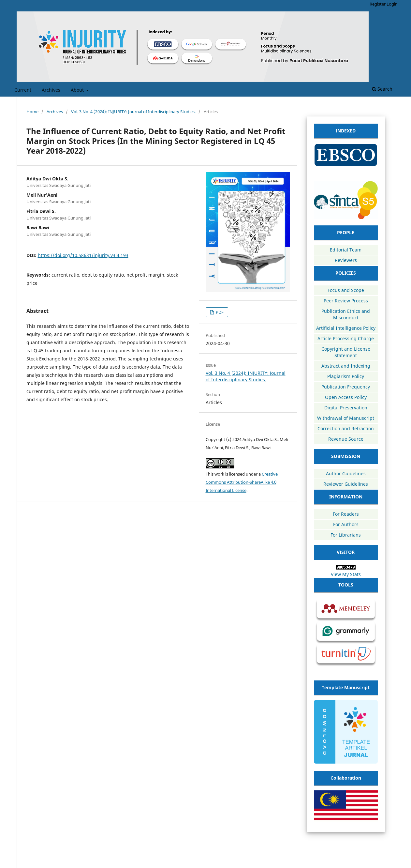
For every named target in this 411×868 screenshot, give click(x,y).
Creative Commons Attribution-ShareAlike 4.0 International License (242, 482)
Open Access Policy (346, 397)
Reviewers (346, 260)
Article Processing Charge (346, 338)
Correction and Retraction (346, 428)
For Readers (346, 514)
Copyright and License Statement (346, 352)
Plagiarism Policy (346, 376)
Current (23, 90)
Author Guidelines (346, 473)
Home (32, 112)
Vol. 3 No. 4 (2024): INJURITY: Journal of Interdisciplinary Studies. (133, 112)
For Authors (346, 524)
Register (378, 4)
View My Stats (346, 574)
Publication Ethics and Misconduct (346, 314)
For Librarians (346, 535)
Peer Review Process (346, 301)
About (78, 90)
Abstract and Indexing (346, 366)
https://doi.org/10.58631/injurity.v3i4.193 (83, 255)
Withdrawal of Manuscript (346, 418)
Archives (51, 90)
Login (392, 4)
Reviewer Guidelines (346, 484)
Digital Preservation (346, 408)
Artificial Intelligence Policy (346, 328)
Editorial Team (346, 250)
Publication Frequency (346, 387)
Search (382, 89)
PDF (219, 312)
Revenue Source (346, 439)
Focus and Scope (346, 290)
